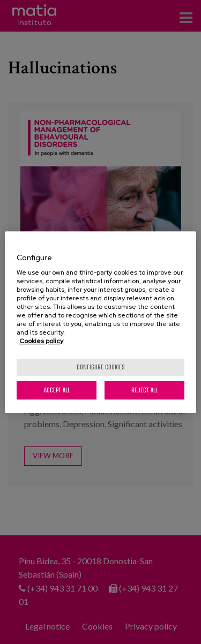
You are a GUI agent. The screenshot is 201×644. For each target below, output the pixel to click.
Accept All (57, 390)
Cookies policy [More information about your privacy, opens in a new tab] (41, 341)
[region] (100, 322)
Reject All (144, 390)
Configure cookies (101, 367)
